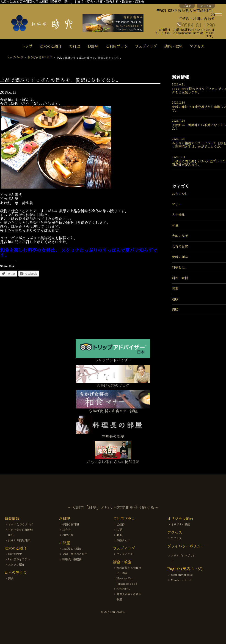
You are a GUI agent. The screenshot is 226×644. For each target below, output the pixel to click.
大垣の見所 (180, 236)
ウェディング (146, 47)
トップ (27, 47)
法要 (119, 530)
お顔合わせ (123, 540)
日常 (175, 289)
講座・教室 (174, 47)
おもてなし (180, 194)
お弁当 (66, 530)
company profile (182, 575)
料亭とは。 (180, 268)
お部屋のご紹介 (72, 549)
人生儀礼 (178, 215)
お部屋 (93, 47)
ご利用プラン (117, 47)
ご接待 (121, 525)
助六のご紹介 (51, 47)
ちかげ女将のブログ (40, 58)
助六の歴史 (15, 554)
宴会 (11, 578)
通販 (175, 299)
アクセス (206, 6)
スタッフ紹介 (16, 565)
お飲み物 (68, 535)
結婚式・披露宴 (72, 559)
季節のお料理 (71, 525)
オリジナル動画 (180, 525)
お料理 (74, 47)
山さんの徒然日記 (19, 540)
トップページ (15, 58)
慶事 (119, 535)
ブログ (187, 6)
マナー (177, 204)
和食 (175, 225)
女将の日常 (180, 247)
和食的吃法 (123, 589)
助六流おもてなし (19, 559)
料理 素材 (180, 278)
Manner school (181, 580)
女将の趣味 (180, 257)
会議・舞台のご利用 (75, 554)
